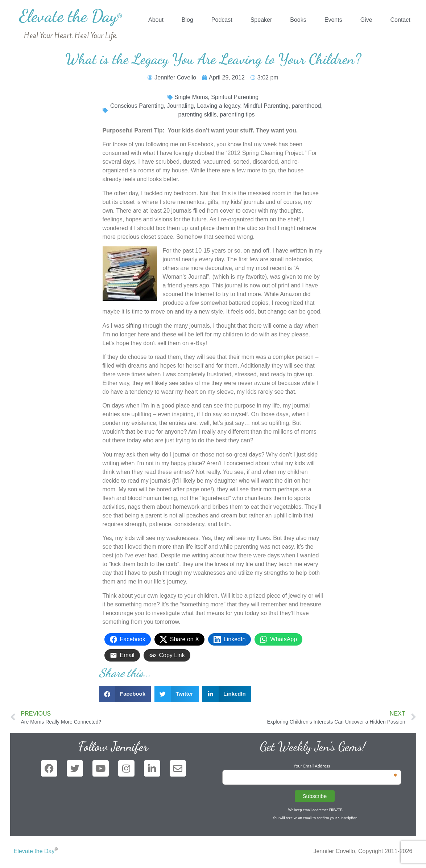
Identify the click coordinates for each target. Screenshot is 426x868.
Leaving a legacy (218, 106)
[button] (125, 694)
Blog (187, 20)
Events (333, 20)
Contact (400, 20)
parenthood (307, 106)
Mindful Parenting (266, 106)
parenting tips (237, 114)
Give (366, 20)
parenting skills (198, 114)
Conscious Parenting (137, 106)
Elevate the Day (71, 16)
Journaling (181, 106)
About (156, 20)
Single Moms (191, 97)
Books (298, 20)
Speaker (261, 20)
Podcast (222, 20)
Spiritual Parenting (235, 97)
